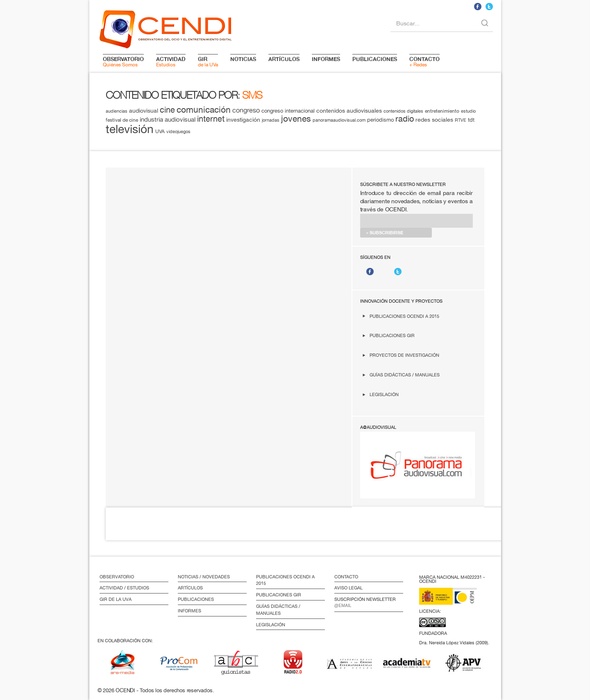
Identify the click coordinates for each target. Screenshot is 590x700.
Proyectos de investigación (404, 355)
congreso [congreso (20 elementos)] (246, 110)
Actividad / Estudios (124, 588)
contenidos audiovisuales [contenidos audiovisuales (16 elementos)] (349, 111)
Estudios (171, 61)
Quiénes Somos (123, 61)
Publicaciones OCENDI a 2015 (404, 316)
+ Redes (424, 61)
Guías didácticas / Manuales (405, 375)
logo (166, 28)
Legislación (384, 394)
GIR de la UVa (116, 599)
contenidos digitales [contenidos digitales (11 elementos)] (403, 111)
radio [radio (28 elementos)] (405, 119)
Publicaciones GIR (392, 335)
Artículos (190, 588)
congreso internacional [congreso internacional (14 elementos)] (288, 111)
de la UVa (208, 61)
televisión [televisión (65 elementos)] (130, 129)
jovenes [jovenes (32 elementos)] (296, 118)
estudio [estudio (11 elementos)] (468, 111)
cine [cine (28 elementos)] (167, 110)
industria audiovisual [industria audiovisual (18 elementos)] (168, 119)
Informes (189, 611)
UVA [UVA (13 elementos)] (160, 131)
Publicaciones (196, 599)
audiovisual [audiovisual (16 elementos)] (144, 111)
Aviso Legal (348, 588)
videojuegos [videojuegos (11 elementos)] (178, 131)
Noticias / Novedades (204, 577)
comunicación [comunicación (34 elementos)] (204, 110)
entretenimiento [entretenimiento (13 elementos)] (442, 111)
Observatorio (117, 577)
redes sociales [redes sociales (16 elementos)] (434, 120)
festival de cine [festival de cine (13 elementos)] (122, 120)
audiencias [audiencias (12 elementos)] (117, 111)
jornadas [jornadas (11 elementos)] (271, 120)
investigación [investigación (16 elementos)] (243, 120)
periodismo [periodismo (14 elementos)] (380, 120)
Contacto (346, 577)
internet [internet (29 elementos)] (211, 119)
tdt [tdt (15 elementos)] (471, 120)
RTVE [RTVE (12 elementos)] (461, 120)
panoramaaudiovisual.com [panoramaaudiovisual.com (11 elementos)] (339, 120)
